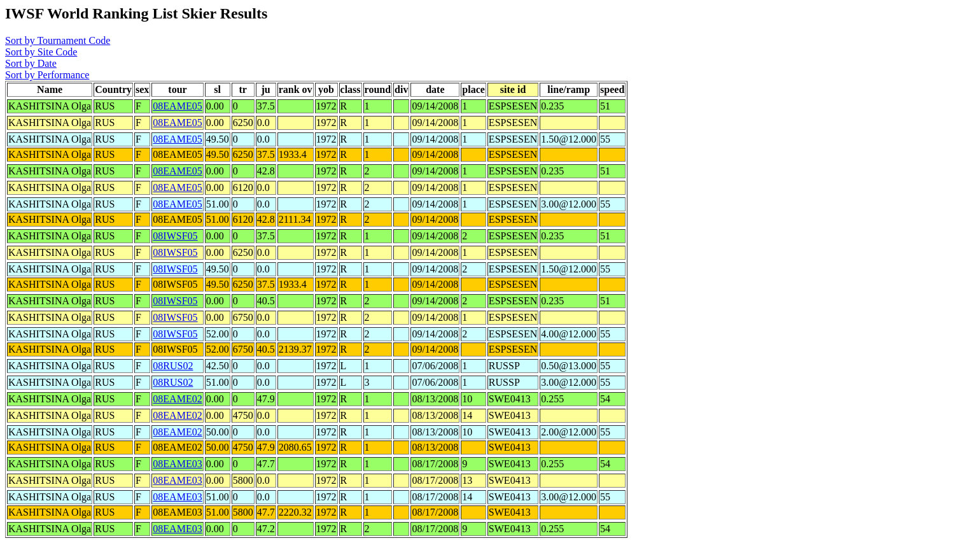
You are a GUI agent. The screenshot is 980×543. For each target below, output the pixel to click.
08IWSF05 (175, 236)
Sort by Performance (47, 75)
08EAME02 (177, 399)
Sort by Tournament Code (58, 40)
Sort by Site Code (41, 52)
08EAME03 (177, 464)
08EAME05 (177, 106)
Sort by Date (31, 63)
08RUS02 (173, 366)
